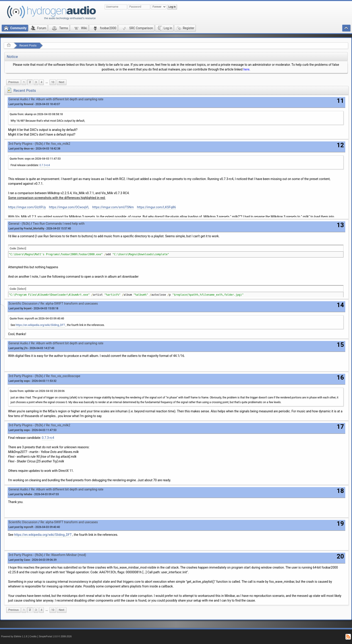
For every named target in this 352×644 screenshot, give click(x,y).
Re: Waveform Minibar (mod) (66, 555)
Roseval (29, 104)
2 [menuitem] (30, 82)
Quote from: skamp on (36, 114)
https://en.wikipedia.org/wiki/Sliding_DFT (40, 325)
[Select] (22, 248)
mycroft (29, 527)
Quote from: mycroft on (37, 319)
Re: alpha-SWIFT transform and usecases (69, 303)
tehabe (28, 494)
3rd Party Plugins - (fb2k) (26, 144)
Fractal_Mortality (34, 229)
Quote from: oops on (35, 159)
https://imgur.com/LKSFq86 (156, 207)
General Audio (18, 99)
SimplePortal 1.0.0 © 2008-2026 (55, 636)
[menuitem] (13, 82)
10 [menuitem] (53, 82)
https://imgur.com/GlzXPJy (27, 207)
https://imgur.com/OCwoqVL (69, 207)
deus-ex (29, 149)
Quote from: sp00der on (37, 391)
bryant (28, 308)
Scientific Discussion (23, 303)
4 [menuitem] (42, 82)
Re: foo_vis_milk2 (58, 144)
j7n (26, 348)
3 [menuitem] (36, 82)
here (246, 69)
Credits (33, 636)
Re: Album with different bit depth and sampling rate (67, 99)
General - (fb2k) (19, 224)
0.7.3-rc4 (45, 165)
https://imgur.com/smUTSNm (113, 207)
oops (27, 381)
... (47, 82)
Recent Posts (28, 45)
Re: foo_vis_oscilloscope (63, 376)
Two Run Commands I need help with (59, 224)
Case (27, 560)
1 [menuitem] (24, 82)
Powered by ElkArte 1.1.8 (14, 636)
